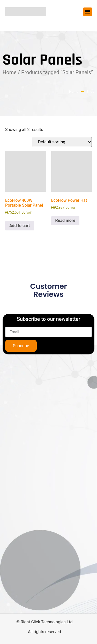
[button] (88, 12)
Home (10, 72)
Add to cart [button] (20, 226)
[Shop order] (62, 142)
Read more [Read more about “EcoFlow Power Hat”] (65, 220)
